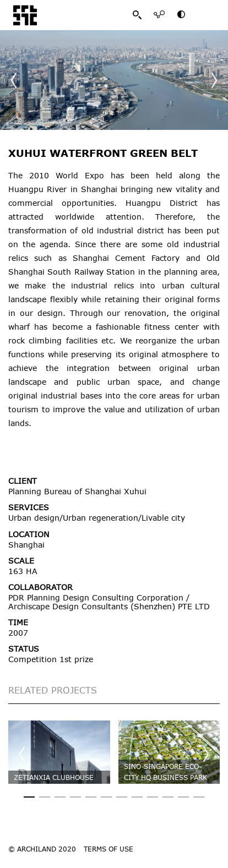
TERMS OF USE (108, 849)
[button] (214, 80)
